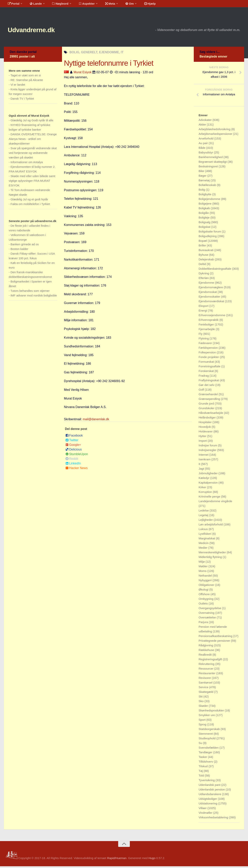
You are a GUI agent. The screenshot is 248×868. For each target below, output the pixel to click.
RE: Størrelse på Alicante (27, 82)
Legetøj (204, 517)
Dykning (204, 275)
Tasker (203, 759)
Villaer (203, 810)
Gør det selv (207, 387)
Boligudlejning (208, 238)
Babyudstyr (206, 154)
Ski (201, 698)
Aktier (203, 126)
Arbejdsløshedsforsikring (215, 131)
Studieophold (208, 740)
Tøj (201, 773)
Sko (201, 703)
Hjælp (141, 5)
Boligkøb (205, 210)
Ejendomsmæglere (211, 289)
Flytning (204, 340)
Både (202, 149)
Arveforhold (206, 140)
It (200, 466)
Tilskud (204, 768)
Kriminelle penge (210, 498)
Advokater (206, 122)
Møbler (204, 568)
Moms (203, 573)
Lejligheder (206, 521)
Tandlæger (206, 754)
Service (204, 689)
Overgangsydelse (210, 610)
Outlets (204, 605)
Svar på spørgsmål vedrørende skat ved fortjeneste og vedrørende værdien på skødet (33, 155)
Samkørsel (206, 684)
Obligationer (207, 587)
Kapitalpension (209, 484)
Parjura (204, 624)
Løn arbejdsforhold (211, 526)
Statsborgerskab (210, 731)
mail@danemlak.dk (96, 421)
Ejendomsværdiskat (212, 303)
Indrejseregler (208, 452)
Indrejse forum (208, 447)
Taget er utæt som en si (26, 77)
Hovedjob (205, 428)
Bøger (203, 177)
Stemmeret (206, 735)
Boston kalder (19, 251)
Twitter (72, 442)
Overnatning (207, 614)
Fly (201, 335)
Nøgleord (57, 5)
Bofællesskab (208, 187)
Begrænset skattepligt (213, 163)
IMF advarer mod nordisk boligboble (34, 297)
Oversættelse (208, 619)
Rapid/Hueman (117, 860)
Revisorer (205, 680)
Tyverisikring (207, 782)
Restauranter (207, 675)
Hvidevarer (206, 433)
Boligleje (205, 219)
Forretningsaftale (210, 368)
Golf (202, 391)
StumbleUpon (77, 456)
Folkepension (208, 354)
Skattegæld (206, 694)
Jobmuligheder (209, 475)
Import (203, 442)
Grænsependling (210, 401)
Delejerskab (207, 261)
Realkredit (206, 656)
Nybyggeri (206, 582)
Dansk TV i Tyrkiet (22, 100)
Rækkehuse (207, 652)
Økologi (204, 591)
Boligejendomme (210, 201)
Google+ (73, 446)
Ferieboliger (207, 326)
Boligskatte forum (210, 233)
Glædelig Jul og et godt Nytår (29, 201)
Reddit (72, 460)
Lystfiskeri (205, 535)
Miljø (202, 563)
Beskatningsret (209, 168)
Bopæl (203, 242)
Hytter (203, 438)
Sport (202, 721)
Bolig (202, 191)
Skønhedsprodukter (212, 712)
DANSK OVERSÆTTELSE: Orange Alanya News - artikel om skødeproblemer (33, 141)
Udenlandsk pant (210, 787)
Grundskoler (207, 410)
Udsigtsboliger (208, 800)
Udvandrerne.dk (38, 31)
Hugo (152, 860)
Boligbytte (205, 196)
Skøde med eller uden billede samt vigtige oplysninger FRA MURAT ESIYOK (32, 182)
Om (122, 5)
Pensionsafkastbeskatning (216, 638)
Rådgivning (206, 647)
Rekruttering (207, 666)
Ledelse (204, 512)
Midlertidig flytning (211, 559)
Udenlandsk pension (212, 791)
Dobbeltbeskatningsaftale (215, 270)
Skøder (204, 707)
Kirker (203, 489)
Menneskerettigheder (213, 554)
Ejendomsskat (208, 294)
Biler (202, 173)
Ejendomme (207, 284)
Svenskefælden (209, 749)
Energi (203, 312)
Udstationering (208, 805)
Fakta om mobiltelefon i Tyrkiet (30, 206)
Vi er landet (18, 86)
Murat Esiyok (83, 74)
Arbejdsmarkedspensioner (216, 136)
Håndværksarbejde (211, 415)
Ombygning (206, 601)
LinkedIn (73, 465)
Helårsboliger (208, 419)
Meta (104, 5)
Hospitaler (206, 424)
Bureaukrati (206, 252)
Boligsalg (205, 224)
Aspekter (82, 5)
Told (202, 777)
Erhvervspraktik (209, 322)
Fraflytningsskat (209, 382)
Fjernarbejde (207, 331)
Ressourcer (206, 670)
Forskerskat (207, 373)
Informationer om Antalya (27, 164)
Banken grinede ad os (25, 246)
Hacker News (77, 470)
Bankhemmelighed (211, 159)
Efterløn (204, 280)
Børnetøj (205, 182)
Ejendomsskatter (210, 298)
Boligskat (205, 229)
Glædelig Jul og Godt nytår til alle (32, 122)
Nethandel (206, 577)
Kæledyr (204, 480)
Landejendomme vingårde (215, 503)
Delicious (74, 451)
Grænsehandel (209, 396)
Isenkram (205, 461)
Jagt (202, 470)
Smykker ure (207, 717)
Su (201, 745)
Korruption (206, 494)
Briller (203, 247)
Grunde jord (207, 405)
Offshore (205, 596)
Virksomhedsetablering (214, 819)
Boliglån (204, 215)
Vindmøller (206, 814)
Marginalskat (207, 540)
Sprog (203, 726)
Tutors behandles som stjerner (30, 292)
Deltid (203, 266)
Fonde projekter (209, 359)
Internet (204, 456)
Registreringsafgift (211, 661)
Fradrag (204, 377)
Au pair (204, 145)
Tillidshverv (206, 763)
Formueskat (207, 363)
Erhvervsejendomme (212, 317)
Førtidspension (209, 349)
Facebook (74, 437)
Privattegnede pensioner (215, 642)
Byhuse (204, 256)
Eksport (204, 308)
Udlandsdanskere (210, 796)
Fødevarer (206, 345)
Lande (34, 5)
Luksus (204, 531)
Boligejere (205, 205)
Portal (13, 5)
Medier (203, 549)
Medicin (204, 545)
